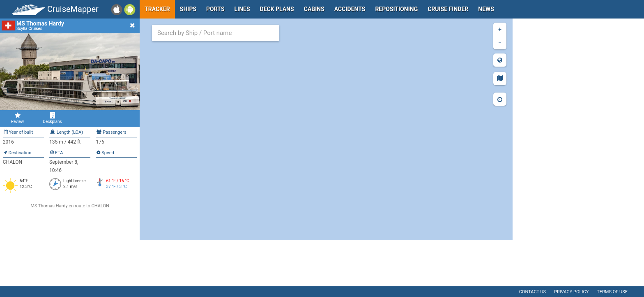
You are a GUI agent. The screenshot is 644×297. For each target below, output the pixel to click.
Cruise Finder (448, 9)
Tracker (157, 9)
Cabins (314, 9)
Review (17, 118)
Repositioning (396, 9)
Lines (242, 9)
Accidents (350, 9)
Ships (188, 9)
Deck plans (277, 9)
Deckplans (52, 118)
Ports (215, 9)
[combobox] (216, 33)
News (486, 9)
